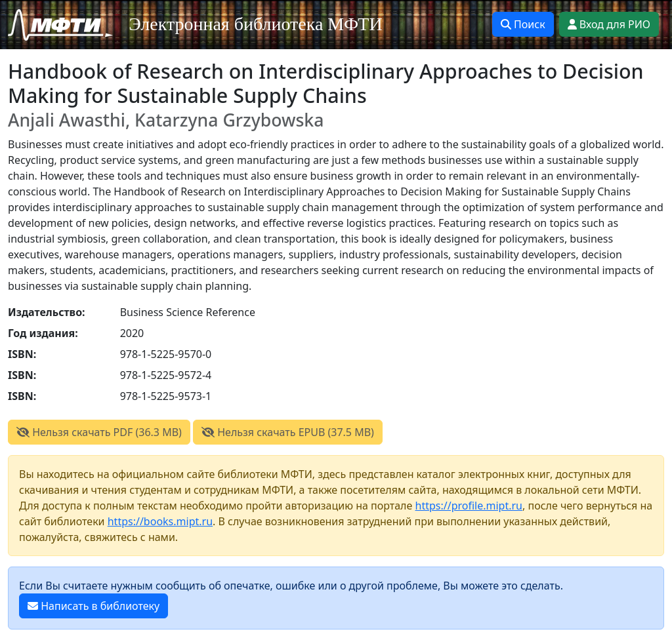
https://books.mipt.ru (160, 521)
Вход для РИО (609, 24)
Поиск (523, 24)
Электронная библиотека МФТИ (256, 24)
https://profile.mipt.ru (469, 506)
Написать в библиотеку (94, 606)
